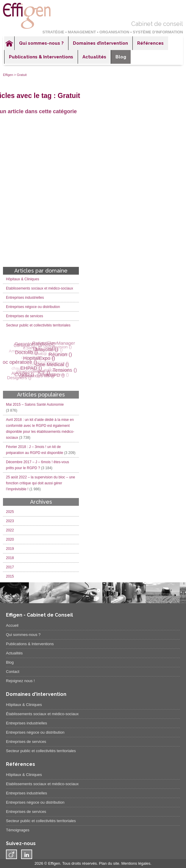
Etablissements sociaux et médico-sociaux (39, 288)
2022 (10, 530)
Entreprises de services (25, 316)
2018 (10, 558)
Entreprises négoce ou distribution (33, 307)
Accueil (9, 43)
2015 (10, 576)
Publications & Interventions (41, 57)
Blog (121, 57)
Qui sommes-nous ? (41, 43)
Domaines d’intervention (100, 43)
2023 (10, 521)
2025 (10, 512)
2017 (10, 567)
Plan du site (109, 863)
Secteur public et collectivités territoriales (38, 325)
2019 (10, 549)
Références (150, 43)
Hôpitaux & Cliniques (22, 279)
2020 (10, 539)
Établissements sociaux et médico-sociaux (42, 714)
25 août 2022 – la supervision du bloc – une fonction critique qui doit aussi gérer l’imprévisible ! (40, 483)
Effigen (8, 75)
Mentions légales (136, 863)
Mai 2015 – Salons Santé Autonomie (35, 405)
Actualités (94, 57)
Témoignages (18, 830)
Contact (13, 672)
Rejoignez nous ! (20, 681)
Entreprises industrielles (25, 298)
